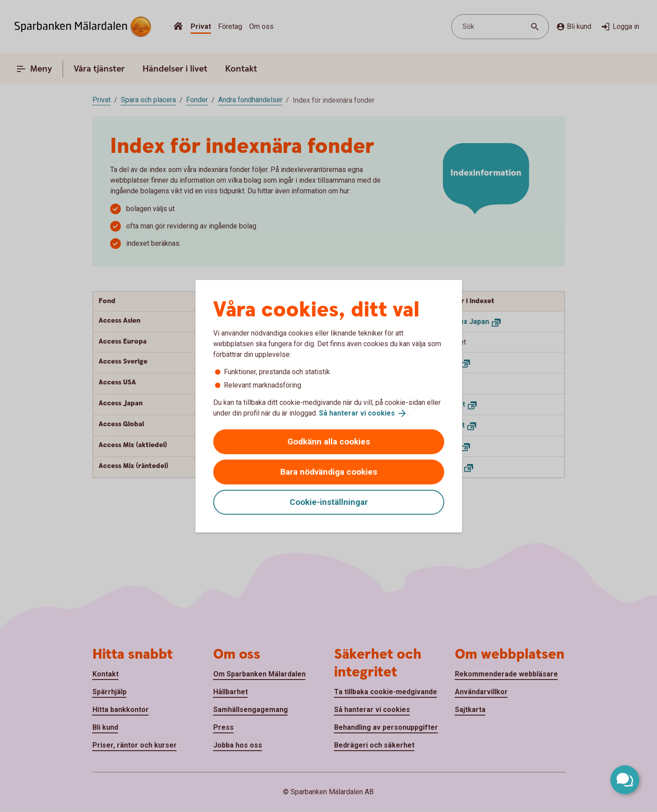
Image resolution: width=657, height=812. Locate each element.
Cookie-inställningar (329, 502)
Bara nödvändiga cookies (329, 472)
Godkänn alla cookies (329, 442)
